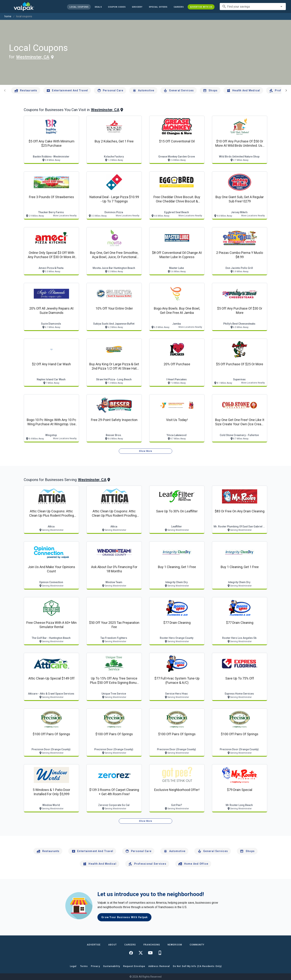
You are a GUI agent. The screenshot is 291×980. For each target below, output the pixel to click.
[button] (158, 7)
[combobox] (253, 6)
